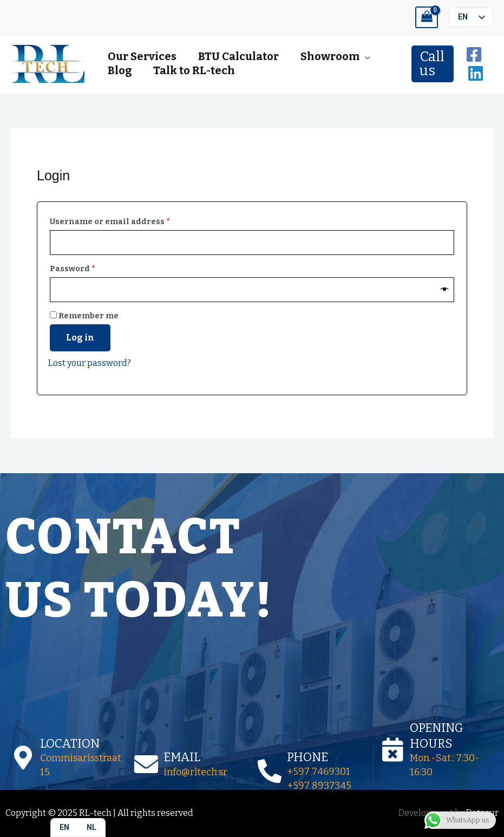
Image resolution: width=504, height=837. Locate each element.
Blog (120, 70)
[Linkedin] (476, 73)
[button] (432, 64)
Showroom (330, 56)
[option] (91, 828)
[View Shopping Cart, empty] (427, 18)
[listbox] (471, 17)
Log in (80, 338)
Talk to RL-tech (194, 70)
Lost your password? (90, 363)
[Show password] (445, 289)
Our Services (142, 56)
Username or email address (129, 220)
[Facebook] (474, 54)
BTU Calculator (238, 56)
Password (91, 267)
